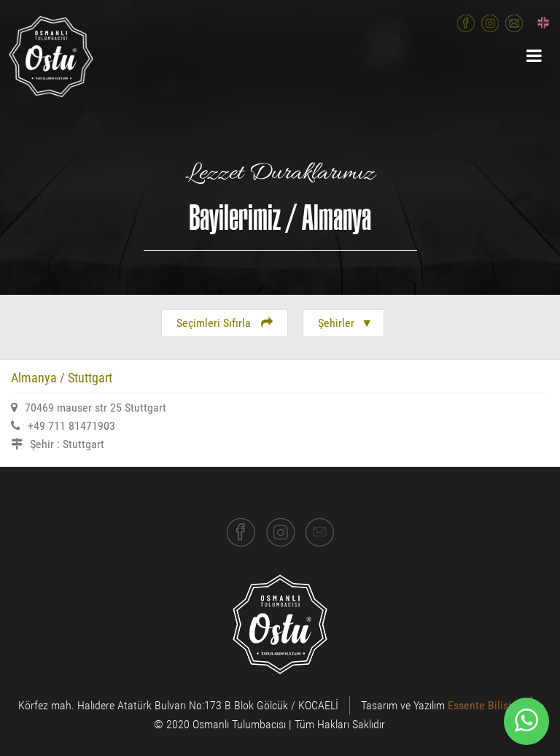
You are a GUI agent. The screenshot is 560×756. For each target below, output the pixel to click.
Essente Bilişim (484, 705)
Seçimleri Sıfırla (225, 323)
